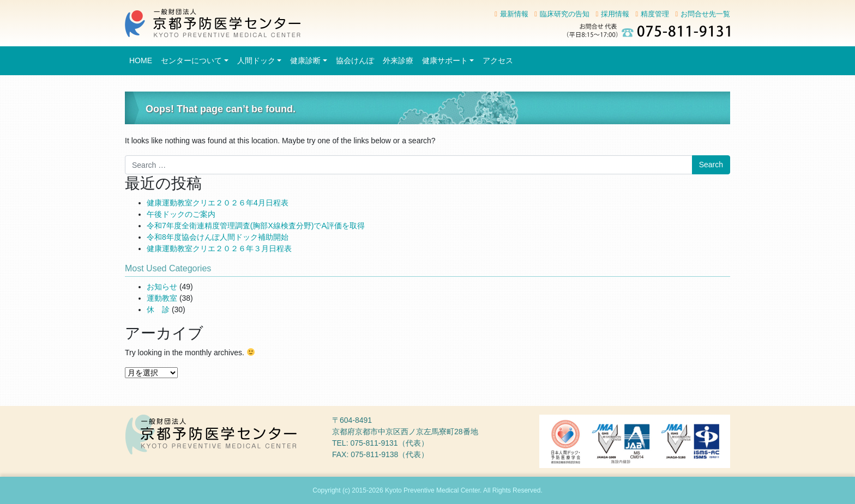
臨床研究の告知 (565, 14)
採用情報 (615, 14)
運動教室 (162, 298)
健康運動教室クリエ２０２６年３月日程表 (219, 248)
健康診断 (305, 60)
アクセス (498, 60)
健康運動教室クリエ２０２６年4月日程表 (218, 203)
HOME (141, 60)
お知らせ (162, 287)
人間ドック (256, 60)
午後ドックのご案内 (181, 214)
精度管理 (655, 14)
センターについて (191, 60)
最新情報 (514, 14)
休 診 (158, 309)
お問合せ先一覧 (705, 14)
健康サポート (445, 60)
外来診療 (398, 60)
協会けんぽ (355, 60)
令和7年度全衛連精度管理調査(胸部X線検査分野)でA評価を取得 (256, 226)
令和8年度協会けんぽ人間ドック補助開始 (218, 237)
